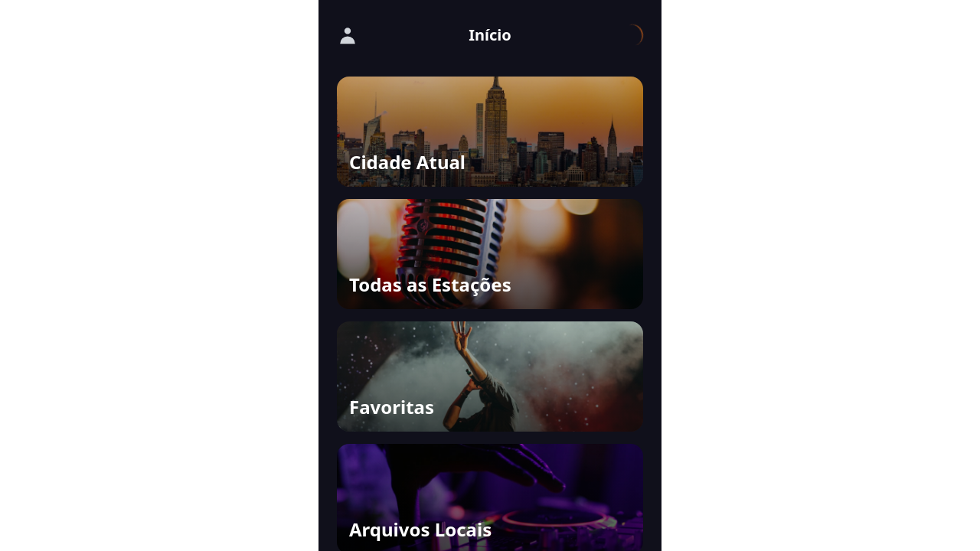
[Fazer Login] (348, 35)
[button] (490, 132)
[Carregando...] (632, 35)
